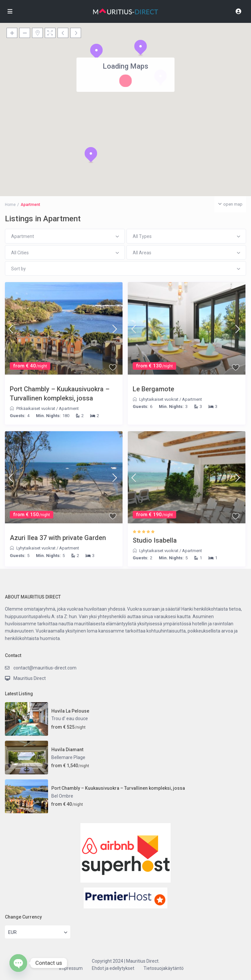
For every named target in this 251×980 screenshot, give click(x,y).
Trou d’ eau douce (70, 718)
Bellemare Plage (68, 757)
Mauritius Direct (30, 678)
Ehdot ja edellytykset (113, 968)
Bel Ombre (62, 796)
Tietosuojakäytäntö (164, 968)
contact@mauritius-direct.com (45, 668)
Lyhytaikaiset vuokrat (159, 399)
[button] (96, 52)
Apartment (69, 408)
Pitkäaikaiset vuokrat (36, 408)
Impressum (71, 968)
